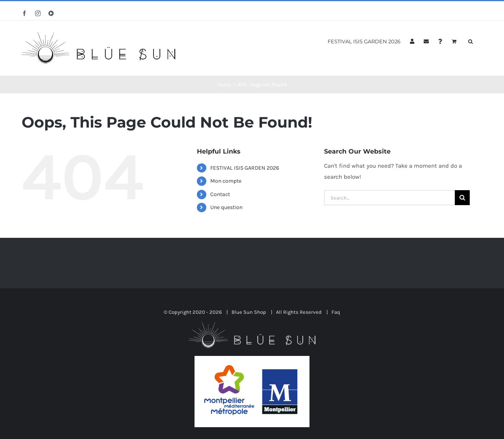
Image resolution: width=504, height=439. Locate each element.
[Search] (462, 198)
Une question (226, 207)
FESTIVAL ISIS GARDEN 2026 (245, 168)
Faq (336, 312)
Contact (220, 194)
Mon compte (226, 181)
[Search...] (389, 198)
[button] (471, 41)
